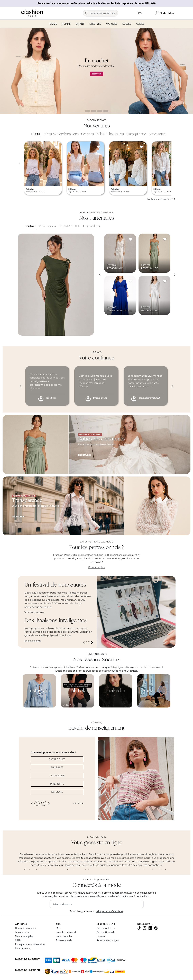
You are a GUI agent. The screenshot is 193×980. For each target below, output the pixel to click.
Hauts (36, 134)
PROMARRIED (69, 226)
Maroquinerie (136, 134)
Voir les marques (34, 612)
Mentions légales (24, 936)
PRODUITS (57, 767)
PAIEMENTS (57, 784)
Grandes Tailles (93, 134)
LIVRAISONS (57, 776)
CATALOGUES (57, 759)
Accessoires (157, 134)
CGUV (18, 940)
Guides (140, 24)
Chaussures (115, 134)
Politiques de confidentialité (30, 944)
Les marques (22, 932)
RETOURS (57, 792)
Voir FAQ (78, 803)
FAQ (58, 928)
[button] (84, 642)
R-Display (30, 189)
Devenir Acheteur (106, 928)
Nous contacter (64, 936)
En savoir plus (96, 567)
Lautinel (30, 226)
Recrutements (23, 949)
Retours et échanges (108, 940)
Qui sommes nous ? (26, 928)
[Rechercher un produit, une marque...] (104, 13)
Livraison (101, 936)
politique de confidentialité (109, 911)
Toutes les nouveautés (161, 199)
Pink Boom (47, 226)
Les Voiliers (92, 226)
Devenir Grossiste (106, 932)
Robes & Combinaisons (61, 134)
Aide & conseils (64, 940)
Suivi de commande (66, 932)
